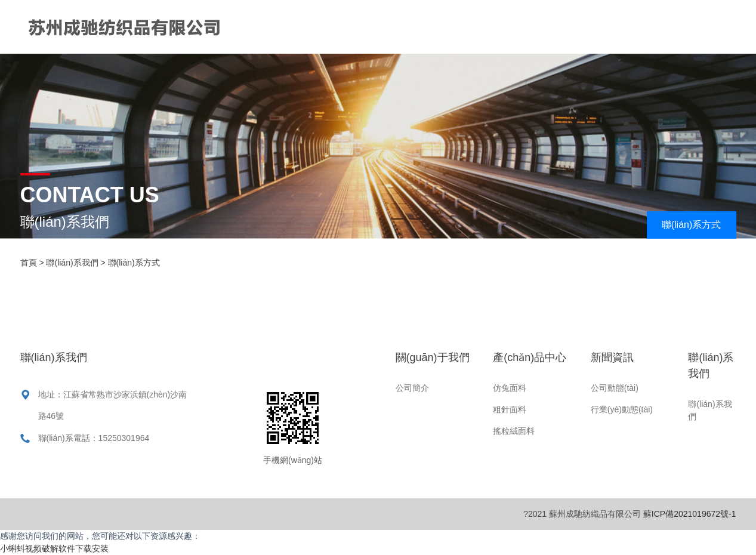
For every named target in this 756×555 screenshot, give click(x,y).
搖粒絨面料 (514, 431)
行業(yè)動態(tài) (622, 409)
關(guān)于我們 (437, 27)
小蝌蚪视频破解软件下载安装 (54, 548)
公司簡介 (412, 388)
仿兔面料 (510, 388)
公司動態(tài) (615, 388)
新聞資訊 (622, 27)
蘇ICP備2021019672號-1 (690, 514)
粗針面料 (510, 409)
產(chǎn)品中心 (537, 27)
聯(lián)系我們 (381, 80)
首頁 (361, 27)
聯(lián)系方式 (692, 225)
